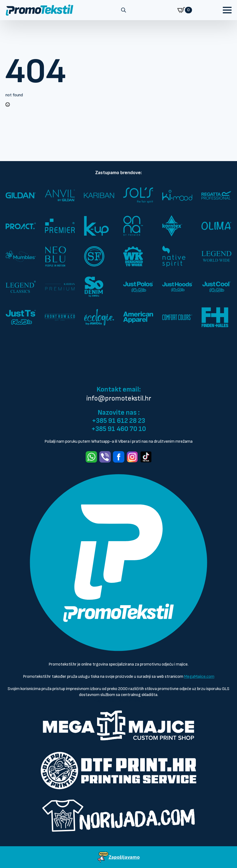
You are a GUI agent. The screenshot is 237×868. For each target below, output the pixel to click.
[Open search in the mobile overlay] (124, 10)
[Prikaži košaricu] (185, 10)
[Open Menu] (227, 10)
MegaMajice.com (199, 677)
